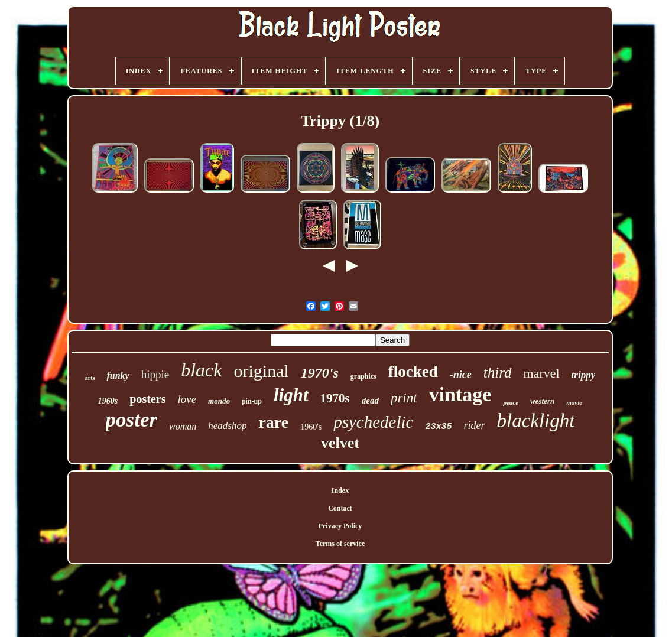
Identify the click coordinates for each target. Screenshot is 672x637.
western (542, 401)
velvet (340, 443)
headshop (227, 426)
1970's (320, 373)
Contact (340, 508)
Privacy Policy (340, 526)
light (291, 395)
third (498, 373)
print (404, 398)
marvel (542, 373)
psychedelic (373, 422)
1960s (108, 401)
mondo (219, 401)
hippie (155, 374)
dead (370, 401)
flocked (413, 372)
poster (132, 420)
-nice (461, 375)
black (201, 370)
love (187, 399)
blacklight (535, 421)
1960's (311, 427)
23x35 (438, 427)
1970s (335, 398)
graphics (363, 376)
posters (147, 399)
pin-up (252, 401)
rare (273, 422)
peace (511, 402)
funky (118, 376)
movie (574, 402)
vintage (460, 394)
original (261, 371)
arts (90, 378)
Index (340, 490)
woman (183, 426)
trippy (584, 375)
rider (474, 425)
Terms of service (340, 544)
